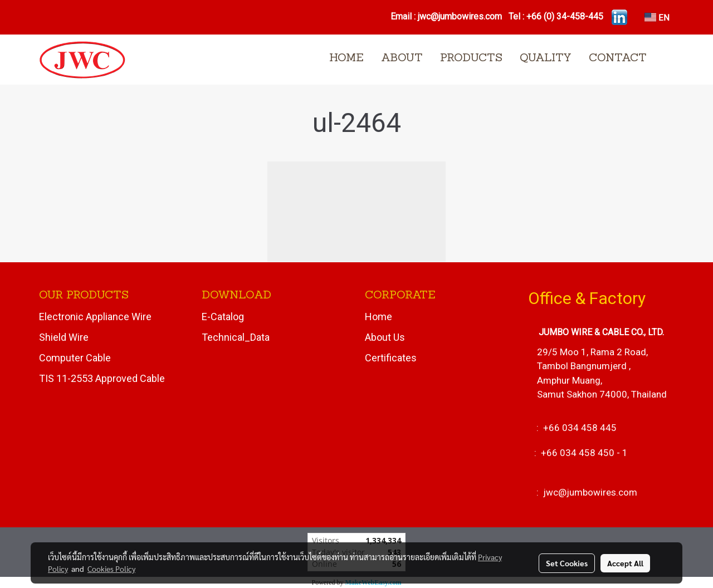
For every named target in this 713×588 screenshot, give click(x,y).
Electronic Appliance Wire (95, 317)
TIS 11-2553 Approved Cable (102, 378)
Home (379, 317)
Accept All (625, 563)
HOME (346, 58)
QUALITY (546, 58)
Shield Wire (64, 337)
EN (657, 17)
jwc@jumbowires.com (461, 16)
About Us (385, 337)
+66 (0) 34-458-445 (565, 16)
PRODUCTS (471, 58)
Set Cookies (567, 563)
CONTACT (618, 58)
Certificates (391, 358)
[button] (665, 60)
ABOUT (402, 58)
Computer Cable (75, 358)
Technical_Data (236, 337)
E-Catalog (223, 317)
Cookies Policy (111, 569)
